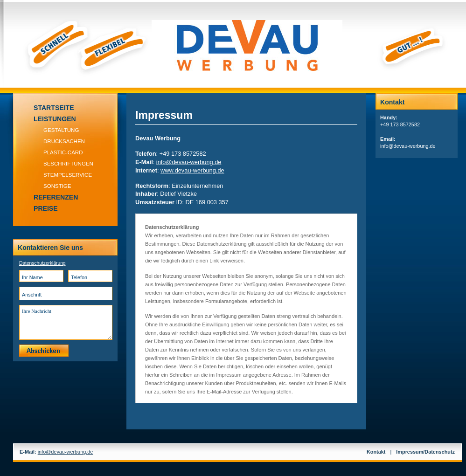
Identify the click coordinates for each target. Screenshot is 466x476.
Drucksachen (64, 141)
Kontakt (376, 452)
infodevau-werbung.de (189, 162)
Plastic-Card (63, 152)
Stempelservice (68, 175)
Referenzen (56, 197)
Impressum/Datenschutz (425, 452)
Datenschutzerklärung (42, 263)
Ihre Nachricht (66, 322)
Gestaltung (61, 130)
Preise (46, 208)
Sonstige (57, 186)
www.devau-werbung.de (192, 170)
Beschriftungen (68, 164)
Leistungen (55, 119)
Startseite (54, 108)
